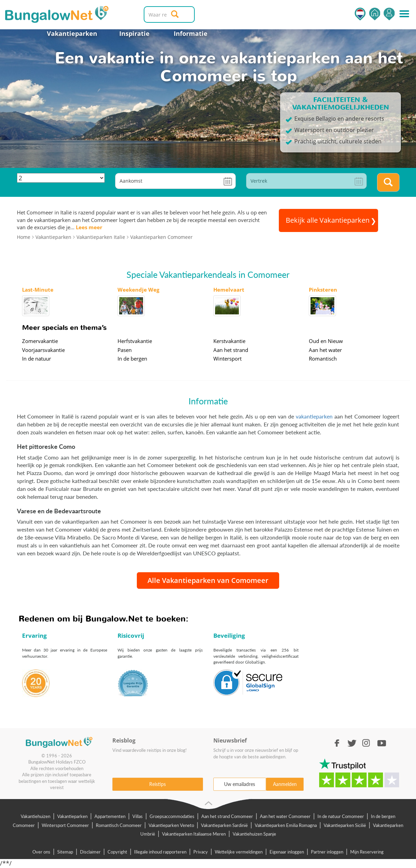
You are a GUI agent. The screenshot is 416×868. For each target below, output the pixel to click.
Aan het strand (231, 350)
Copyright (117, 852)
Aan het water (325, 350)
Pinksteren (323, 290)
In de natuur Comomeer (341, 816)
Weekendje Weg (138, 290)
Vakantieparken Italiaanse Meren (194, 834)
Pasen (125, 350)
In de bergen (132, 359)
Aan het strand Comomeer (227, 816)
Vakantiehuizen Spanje (254, 834)
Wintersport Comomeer (65, 825)
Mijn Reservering (367, 852)
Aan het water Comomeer (285, 816)
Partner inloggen (327, 852)
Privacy (201, 852)
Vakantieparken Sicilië (345, 825)
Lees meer (89, 227)
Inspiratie (134, 33)
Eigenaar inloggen (287, 852)
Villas (138, 816)
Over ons (41, 852)
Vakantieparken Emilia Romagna (286, 825)
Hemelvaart (229, 290)
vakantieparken (314, 416)
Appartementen (110, 816)
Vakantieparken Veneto (171, 825)
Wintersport (227, 359)
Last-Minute (38, 290)
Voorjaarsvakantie (43, 350)
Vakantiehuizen (35, 816)
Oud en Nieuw (326, 341)
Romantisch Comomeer (119, 825)
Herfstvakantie (135, 341)
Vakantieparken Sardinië (224, 825)
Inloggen (389, 14)
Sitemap (65, 852)
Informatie (191, 33)
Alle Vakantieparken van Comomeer (208, 580)
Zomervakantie (40, 341)
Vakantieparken (72, 33)
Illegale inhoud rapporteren (160, 852)
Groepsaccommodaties (172, 816)
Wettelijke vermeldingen (239, 852)
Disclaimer (90, 852)
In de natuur (37, 359)
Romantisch (323, 359)
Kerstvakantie (229, 341)
